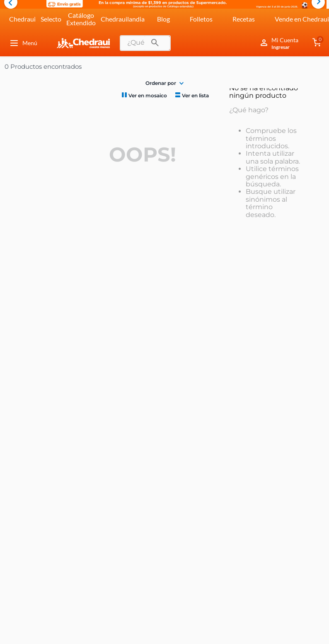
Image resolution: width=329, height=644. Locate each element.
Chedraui (22, 19)
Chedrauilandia (123, 19)
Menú (23, 43)
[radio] (144, 95)
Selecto (51, 19)
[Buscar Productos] (155, 43)
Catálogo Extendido (81, 19)
